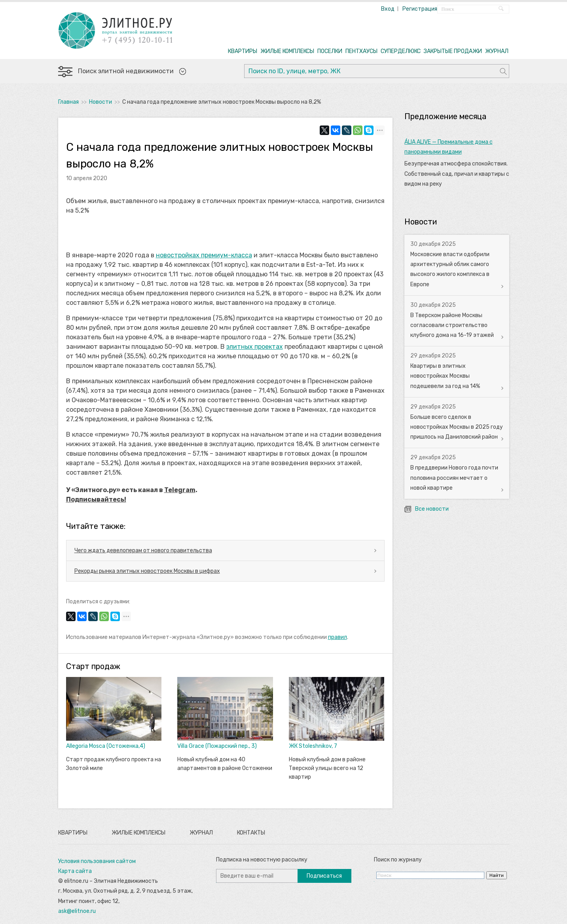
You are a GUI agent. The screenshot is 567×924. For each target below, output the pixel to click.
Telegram (180, 490)
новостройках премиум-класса (204, 255)
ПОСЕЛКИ (330, 51)
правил (338, 637)
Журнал (201, 833)
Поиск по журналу (398, 860)
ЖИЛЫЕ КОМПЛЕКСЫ (287, 51)
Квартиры (73, 833)
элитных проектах (255, 347)
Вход (388, 9)
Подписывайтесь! (96, 499)
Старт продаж (93, 666)
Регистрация (420, 9)
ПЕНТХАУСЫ (361, 51)
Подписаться (324, 876)
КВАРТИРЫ (243, 51)
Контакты (251, 833)
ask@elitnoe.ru (77, 911)
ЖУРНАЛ (497, 51)
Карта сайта (75, 871)
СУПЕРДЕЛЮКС (401, 51)
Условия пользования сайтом (97, 861)
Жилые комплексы (138, 833)
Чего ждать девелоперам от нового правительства (143, 550)
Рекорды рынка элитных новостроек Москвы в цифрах (147, 571)
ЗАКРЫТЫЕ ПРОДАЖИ (453, 51)
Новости (101, 102)
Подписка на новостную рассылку (262, 860)
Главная (68, 102)
